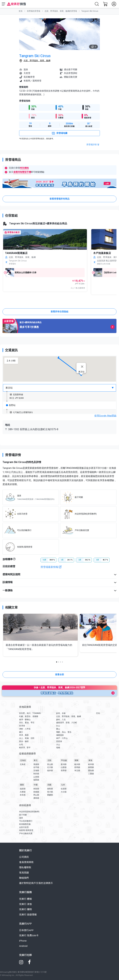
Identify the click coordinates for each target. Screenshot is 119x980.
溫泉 (21, 818)
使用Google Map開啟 (105, 416)
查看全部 (59, 674)
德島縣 (50, 789)
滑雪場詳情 (93, 145)
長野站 (11, 405)
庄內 (98, 713)
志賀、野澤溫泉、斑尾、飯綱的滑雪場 (61, 11)
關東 (77, 760)
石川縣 (50, 767)
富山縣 (50, 764)
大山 (58, 745)
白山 (58, 726)
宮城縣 (36, 771)
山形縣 (36, 777)
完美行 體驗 (25, 899)
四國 (49, 785)
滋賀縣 (23, 789)
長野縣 (64, 771)
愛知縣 (91, 771)
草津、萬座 (24, 735)
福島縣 (36, 780)
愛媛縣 (50, 795)
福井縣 (50, 771)
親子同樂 (23, 815)
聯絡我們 (24, 878)
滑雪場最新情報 (51, 567)
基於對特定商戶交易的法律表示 (36, 883)
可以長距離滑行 (26, 821)
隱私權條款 (25, 867)
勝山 (58, 729)
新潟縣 (64, 764)
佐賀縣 (64, 789)
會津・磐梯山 (25, 720)
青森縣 (36, 764)
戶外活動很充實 (26, 833)
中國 (36, 785)
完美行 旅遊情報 (28, 915)
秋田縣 (36, 774)
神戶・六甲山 (62, 738)
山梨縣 (64, 767)
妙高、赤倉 (61, 713)
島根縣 (36, 792)
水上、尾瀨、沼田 (27, 738)
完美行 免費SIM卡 (29, 935)
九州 (63, 785)
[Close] (82, 367)
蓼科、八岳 (61, 720)
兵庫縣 (23, 792)
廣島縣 (36, 798)
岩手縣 (36, 767)
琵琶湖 (59, 741)
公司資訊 (24, 857)
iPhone (23, 941)
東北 (36, 760)
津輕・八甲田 (25, 729)
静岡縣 (91, 767)
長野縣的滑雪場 (34, 11)
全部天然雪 (24, 827)
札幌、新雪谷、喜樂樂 (29, 716)
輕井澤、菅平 (25, 748)
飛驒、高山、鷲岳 (64, 732)
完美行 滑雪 (25, 904)
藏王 (21, 732)
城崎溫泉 (60, 735)
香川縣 (50, 792)
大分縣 (64, 792)
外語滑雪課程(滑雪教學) (29, 812)
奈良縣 (23, 795)
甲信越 (64, 760)
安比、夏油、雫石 (27, 723)
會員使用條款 (26, 862)
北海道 (23, 760)
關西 (22, 785)
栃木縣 (77, 764)
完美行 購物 (25, 909)
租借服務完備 (25, 824)
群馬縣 (77, 767)
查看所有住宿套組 (59, 312)
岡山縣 (36, 795)
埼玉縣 (77, 771)
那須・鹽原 (24, 741)
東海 (90, 760)
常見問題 (24, 873)
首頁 (21, 11)
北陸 (49, 760)
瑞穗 (58, 748)
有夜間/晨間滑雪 (26, 830)
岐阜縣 (91, 764)
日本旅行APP (26, 930)
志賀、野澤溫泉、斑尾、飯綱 (37, 61)
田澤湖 (22, 726)
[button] (58, 358)
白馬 (21, 745)
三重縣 (91, 774)
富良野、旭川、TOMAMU (30, 713)
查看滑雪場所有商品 (59, 199)
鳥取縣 (36, 789)
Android (23, 946)
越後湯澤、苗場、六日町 (67, 723)
